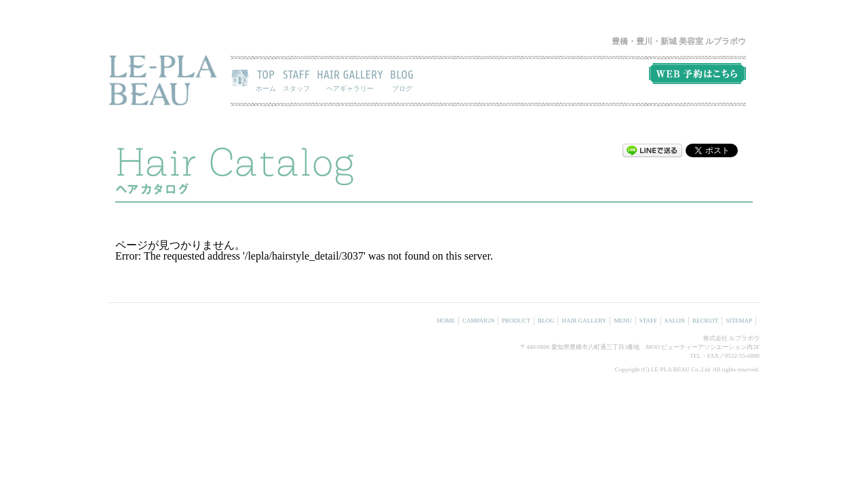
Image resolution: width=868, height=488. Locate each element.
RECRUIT (706, 321)
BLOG (402, 80)
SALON (675, 321)
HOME (446, 321)
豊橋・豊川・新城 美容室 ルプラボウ (679, 41)
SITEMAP (739, 321)
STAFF (296, 80)
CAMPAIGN (478, 321)
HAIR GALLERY (350, 80)
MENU (623, 321)
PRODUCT (516, 321)
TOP (266, 80)
